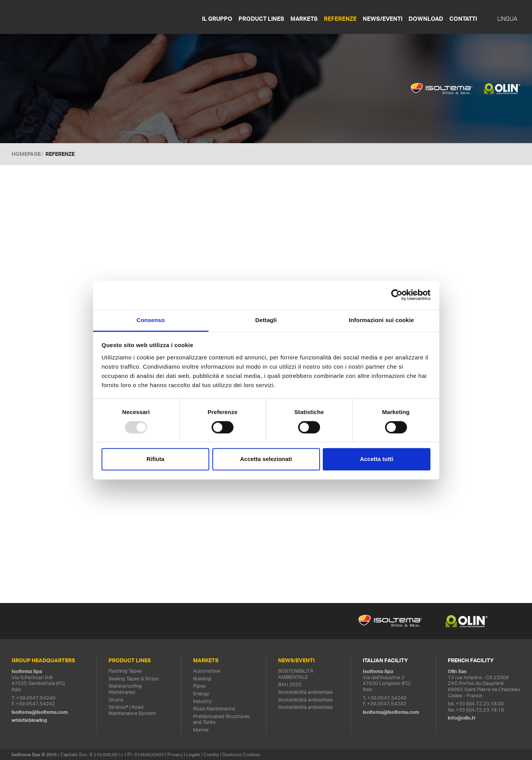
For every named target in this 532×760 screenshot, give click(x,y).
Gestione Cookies (241, 754)
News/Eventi (383, 19)
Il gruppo (217, 19)
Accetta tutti (377, 459)
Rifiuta (156, 459)
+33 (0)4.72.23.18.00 (480, 704)
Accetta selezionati (266, 459)
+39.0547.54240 (36, 698)
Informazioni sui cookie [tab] (381, 320)
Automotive (207, 671)
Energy (201, 694)
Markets (304, 19)
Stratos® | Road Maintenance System (132, 710)
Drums (116, 700)
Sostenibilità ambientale (305, 692)
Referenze (340, 19)
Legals (193, 754)
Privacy (175, 754)
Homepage (26, 154)
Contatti (463, 19)
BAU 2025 (290, 684)
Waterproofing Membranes (125, 689)
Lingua (507, 19)
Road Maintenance (214, 709)
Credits (211, 754)
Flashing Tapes (125, 671)
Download (426, 19)
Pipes (199, 686)
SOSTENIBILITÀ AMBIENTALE (296, 674)
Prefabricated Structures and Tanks (221, 719)
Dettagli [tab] (266, 320)
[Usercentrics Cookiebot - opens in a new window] (397, 295)
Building (202, 679)
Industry (203, 701)
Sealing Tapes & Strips (134, 679)
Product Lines (261, 19)
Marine (201, 730)
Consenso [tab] (151, 320)
